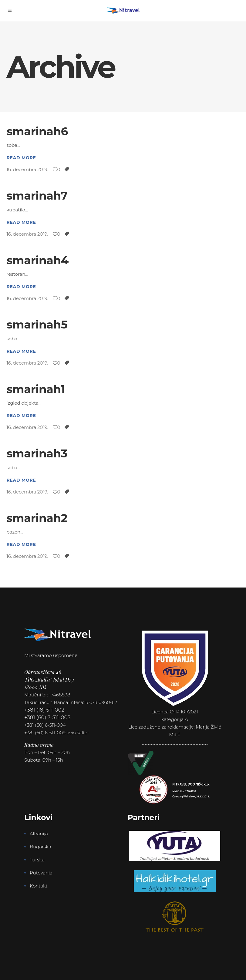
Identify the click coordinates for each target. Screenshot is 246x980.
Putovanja (41, 873)
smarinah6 (37, 131)
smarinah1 (36, 389)
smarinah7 (37, 195)
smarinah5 (37, 324)
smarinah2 (37, 518)
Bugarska (40, 847)
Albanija (39, 834)
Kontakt (39, 886)
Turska (37, 860)
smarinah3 (37, 453)
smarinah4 (38, 260)
